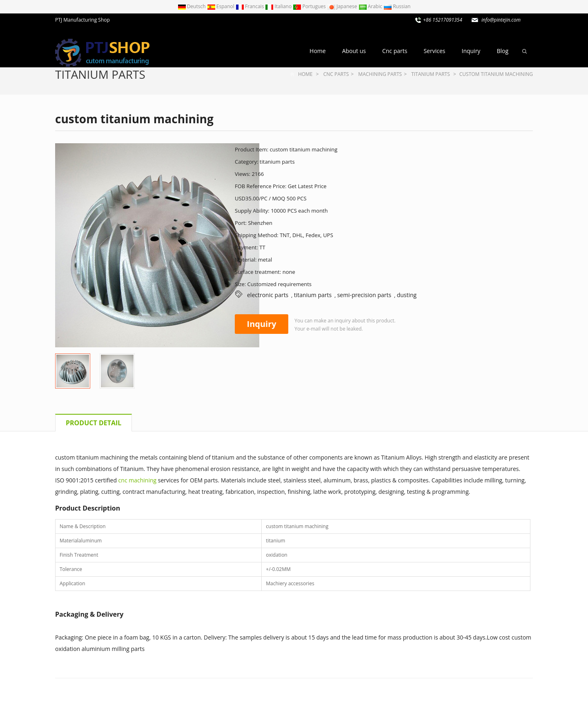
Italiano (279, 6)
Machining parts (380, 74)
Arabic (371, 6)
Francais (251, 6)
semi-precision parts (364, 295)
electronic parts (268, 295)
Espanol (221, 6)
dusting (407, 295)
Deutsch (192, 6)
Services (434, 51)
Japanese (343, 6)
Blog (502, 51)
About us (354, 51)
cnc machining (138, 480)
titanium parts (100, 74)
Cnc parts (395, 51)
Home (318, 51)
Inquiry (471, 51)
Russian (397, 6)
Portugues (310, 6)
